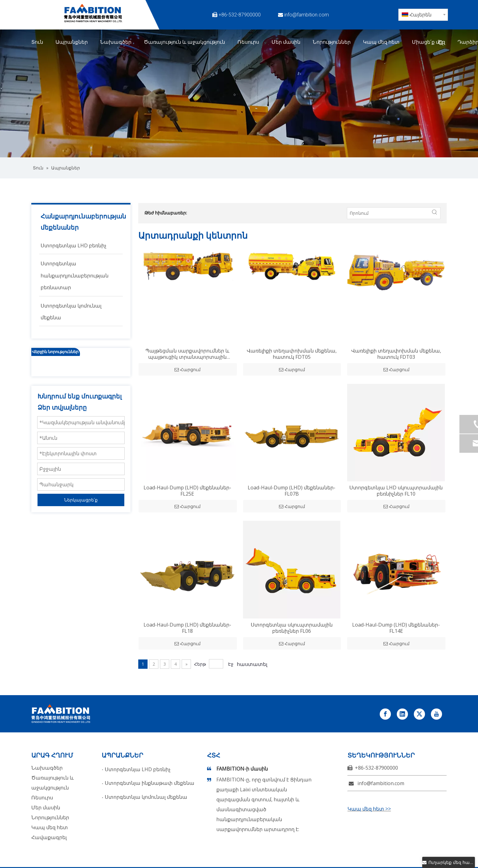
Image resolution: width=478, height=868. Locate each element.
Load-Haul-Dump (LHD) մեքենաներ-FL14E (396, 628)
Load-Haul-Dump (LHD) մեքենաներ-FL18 (187, 628)
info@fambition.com (307, 15)
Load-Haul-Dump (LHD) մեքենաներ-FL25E (187, 491)
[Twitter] (365, 15)
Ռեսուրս (42, 798)
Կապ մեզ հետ (50, 827)
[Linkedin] (379, 15)
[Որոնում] (388, 213)
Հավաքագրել (49, 837)
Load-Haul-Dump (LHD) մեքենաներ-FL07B (292, 491)
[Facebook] (350, 15)
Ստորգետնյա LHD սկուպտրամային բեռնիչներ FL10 (396, 491)
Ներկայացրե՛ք (81, 500)
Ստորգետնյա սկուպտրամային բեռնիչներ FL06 (292, 628)
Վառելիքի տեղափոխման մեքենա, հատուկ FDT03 (396, 354)
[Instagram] (365, 25)
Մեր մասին (46, 807)
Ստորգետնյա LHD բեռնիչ (138, 769)
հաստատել (252, 664)
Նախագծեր (47, 768)
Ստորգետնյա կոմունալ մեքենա (146, 797)
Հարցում (188, 370)
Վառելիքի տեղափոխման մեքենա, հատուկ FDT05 (292, 354)
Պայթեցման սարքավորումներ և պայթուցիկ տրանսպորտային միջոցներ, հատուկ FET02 (187, 354)
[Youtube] (350, 25)
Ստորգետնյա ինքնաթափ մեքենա (150, 783)
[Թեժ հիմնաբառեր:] (441, 43)
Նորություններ (50, 817)
